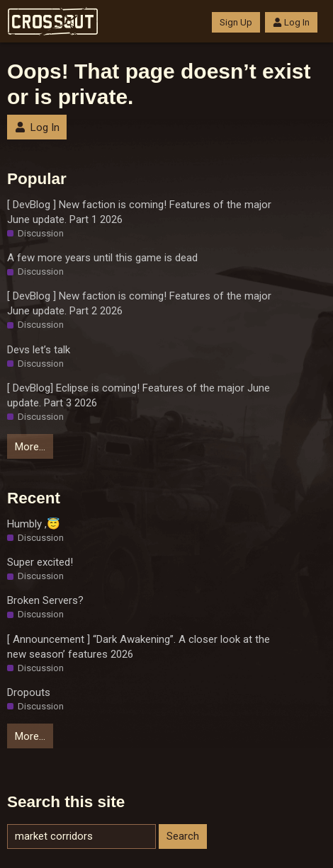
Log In (291, 22)
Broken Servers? (45, 600)
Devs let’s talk (39, 350)
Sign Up (236, 22)
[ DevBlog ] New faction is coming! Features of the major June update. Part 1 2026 (139, 212)
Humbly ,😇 (34, 524)
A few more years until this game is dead (102, 258)
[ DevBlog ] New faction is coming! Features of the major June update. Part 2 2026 (139, 303)
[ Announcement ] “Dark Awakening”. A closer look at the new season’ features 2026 (139, 647)
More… (30, 447)
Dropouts (29, 692)
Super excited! (40, 562)
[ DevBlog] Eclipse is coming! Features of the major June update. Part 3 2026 (139, 395)
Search (183, 836)
